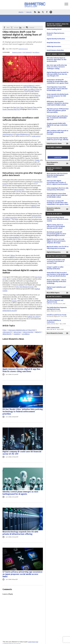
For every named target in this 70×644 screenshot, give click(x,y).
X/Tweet (16, 27)
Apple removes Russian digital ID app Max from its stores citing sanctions (21, 370)
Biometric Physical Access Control (56, 34)
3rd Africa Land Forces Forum (58, 316)
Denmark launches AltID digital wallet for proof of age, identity (58, 139)
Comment (32, 27)
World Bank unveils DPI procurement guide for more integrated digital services (56, 234)
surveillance (26, 334)
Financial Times (32, 107)
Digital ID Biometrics (54, 252)
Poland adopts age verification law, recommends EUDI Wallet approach (57, 118)
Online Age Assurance (54, 46)
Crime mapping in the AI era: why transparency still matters (58, 189)
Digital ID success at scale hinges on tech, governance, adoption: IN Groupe (56, 241)
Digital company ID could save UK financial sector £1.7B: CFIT (22, 453)
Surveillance (36, 52)
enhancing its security (10, 311)
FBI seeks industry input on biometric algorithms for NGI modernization (57, 60)
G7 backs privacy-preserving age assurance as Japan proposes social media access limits (22, 574)
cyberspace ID (7, 332)
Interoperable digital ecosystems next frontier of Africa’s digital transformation (57, 183)
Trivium (37, 160)
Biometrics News (17, 52)
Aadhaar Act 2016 (33, 317)
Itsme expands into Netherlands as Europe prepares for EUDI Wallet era (58, 96)
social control (36, 136)
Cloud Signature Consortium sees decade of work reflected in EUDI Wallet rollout (57, 89)
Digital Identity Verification (56, 39)
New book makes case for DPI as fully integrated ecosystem (58, 247)
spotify (51, 12)
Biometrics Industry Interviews (53, 209)
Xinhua (13, 255)
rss (35, 12)
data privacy (18, 332)
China (4, 330)
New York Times (19, 107)
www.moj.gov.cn (8, 134)
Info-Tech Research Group (25, 287)
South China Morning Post (11, 109)
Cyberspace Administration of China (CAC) (22, 330)
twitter (43, 12)
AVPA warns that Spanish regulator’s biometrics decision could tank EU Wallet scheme (58, 103)
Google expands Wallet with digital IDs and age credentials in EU (57, 125)
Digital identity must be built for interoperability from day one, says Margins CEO (58, 74)
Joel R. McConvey (23, 49)
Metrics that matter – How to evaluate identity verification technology (56, 282)
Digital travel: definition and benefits (56, 288)
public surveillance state (32, 90)
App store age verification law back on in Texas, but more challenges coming (57, 67)
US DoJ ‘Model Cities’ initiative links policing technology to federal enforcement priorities (23, 412)
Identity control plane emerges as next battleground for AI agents (20, 493)
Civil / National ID (27, 52)
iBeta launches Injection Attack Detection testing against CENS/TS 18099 (57, 175)
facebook (47, 12)
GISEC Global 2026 (58, 329)
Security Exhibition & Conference (58, 322)
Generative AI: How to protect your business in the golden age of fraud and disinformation (58, 274)
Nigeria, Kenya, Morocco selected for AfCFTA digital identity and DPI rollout (56, 226)
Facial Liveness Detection (55, 50)
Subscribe (29, 12)
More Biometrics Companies (52, 163)
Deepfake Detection (53, 43)
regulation (17, 334)
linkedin (39, 12)
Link (24, 27)
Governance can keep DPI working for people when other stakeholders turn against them (58, 81)
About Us (21, 12)
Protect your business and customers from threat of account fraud (56, 261)
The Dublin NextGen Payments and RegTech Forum (58, 309)
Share (8, 27)
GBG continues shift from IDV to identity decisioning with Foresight (58, 132)
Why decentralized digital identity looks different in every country (58, 219)
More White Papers (53, 293)
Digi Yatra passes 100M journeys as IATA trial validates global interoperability (58, 111)
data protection (19, 189)
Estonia (14, 301)
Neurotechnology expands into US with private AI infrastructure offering (20, 533)
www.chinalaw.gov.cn (23, 134)
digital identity (7, 334)
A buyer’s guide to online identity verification (55, 268)
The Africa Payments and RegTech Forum (58, 302)
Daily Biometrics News (54, 143)
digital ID (34, 205)
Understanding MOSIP (54, 29)
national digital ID (29, 86)
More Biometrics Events (55, 333)
